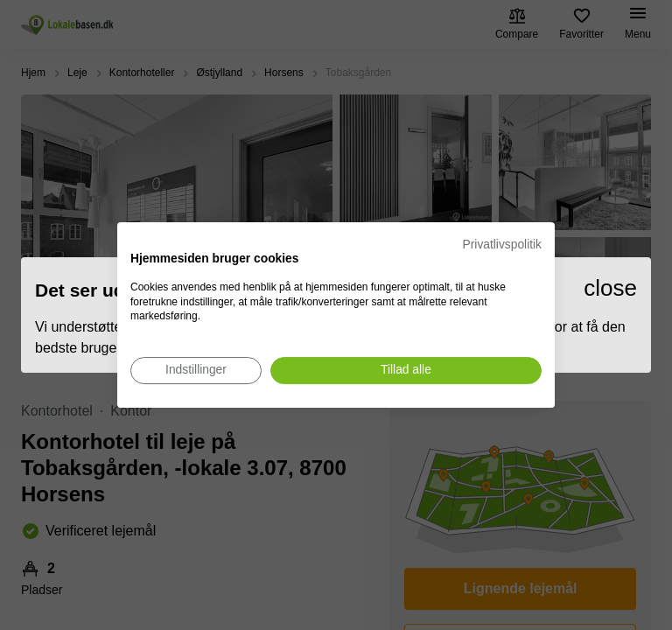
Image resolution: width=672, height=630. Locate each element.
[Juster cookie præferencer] (196, 371)
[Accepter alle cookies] (406, 371)
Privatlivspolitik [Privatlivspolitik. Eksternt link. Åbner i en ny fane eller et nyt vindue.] (502, 245)
